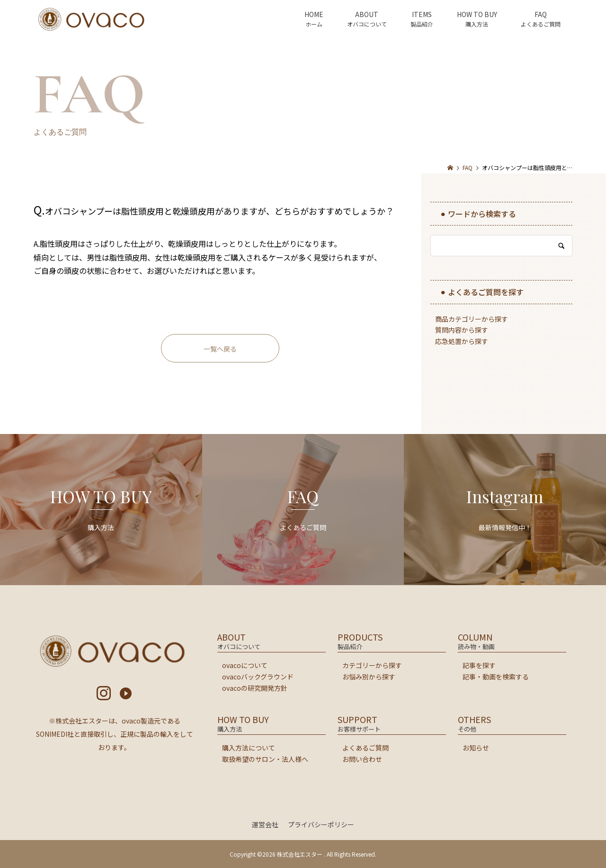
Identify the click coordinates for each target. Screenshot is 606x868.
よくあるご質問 (365, 748)
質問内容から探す (462, 330)
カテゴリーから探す (372, 665)
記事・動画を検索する (496, 677)
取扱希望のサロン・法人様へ (265, 759)
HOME (314, 14)
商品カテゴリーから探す (472, 319)
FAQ (541, 14)
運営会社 (265, 824)
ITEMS (422, 14)
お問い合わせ (362, 759)
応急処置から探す (462, 341)
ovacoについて (245, 665)
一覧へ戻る (220, 349)
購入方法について (249, 748)
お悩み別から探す (369, 677)
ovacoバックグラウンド (258, 677)
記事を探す (479, 665)
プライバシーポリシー (321, 824)
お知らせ (476, 748)
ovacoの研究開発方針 (255, 688)
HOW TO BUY (477, 14)
